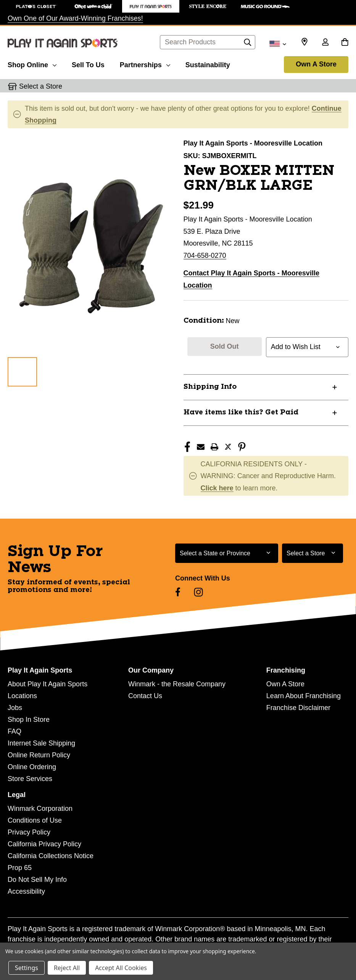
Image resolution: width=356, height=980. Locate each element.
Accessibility (26, 891)
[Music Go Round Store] (265, 6)
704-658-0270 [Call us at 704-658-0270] (205, 256)
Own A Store (316, 64)
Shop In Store (29, 720)
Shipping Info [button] (210, 387)
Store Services (30, 779)
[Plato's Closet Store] (36, 6)
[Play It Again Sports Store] (151, 6)
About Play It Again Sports (48, 684)
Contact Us (145, 696)
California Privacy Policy (44, 844)
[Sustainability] (208, 64)
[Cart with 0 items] (345, 43)
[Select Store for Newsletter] (313, 553)
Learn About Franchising (304, 696)
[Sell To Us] (88, 64)
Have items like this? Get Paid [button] (241, 412)
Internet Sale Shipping (41, 743)
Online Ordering (32, 767)
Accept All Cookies (121, 968)
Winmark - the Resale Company (177, 684)
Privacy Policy (29, 832)
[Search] (248, 44)
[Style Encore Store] (208, 6)
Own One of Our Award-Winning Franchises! (75, 18)
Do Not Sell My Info (37, 880)
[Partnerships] (145, 64)
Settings (27, 968)
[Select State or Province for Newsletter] (227, 553)
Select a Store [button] (41, 86)
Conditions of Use (35, 820)
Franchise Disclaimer (298, 708)
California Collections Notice (51, 856)
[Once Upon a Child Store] (93, 6)
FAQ (14, 731)
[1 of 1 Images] (22, 372)
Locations (22, 696)
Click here (217, 488)
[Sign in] (325, 43)
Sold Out (225, 346)
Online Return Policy (39, 755)
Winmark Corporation (40, 809)
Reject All (67, 968)
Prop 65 (20, 868)
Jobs (15, 708)
